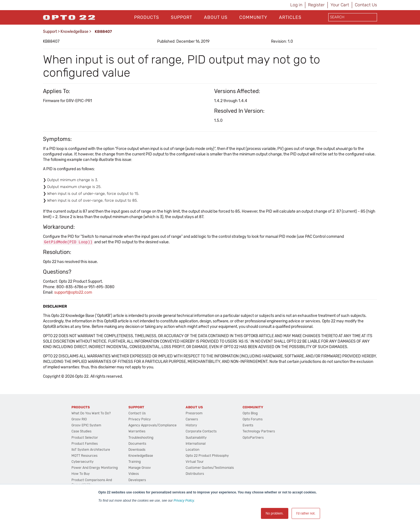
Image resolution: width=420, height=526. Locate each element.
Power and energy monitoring (95, 468)
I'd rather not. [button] (306, 513)
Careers (192, 420)
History (191, 426)
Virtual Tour (195, 462)
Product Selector (85, 438)
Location (192, 450)
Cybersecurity (83, 462)
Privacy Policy (184, 501)
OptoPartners (253, 438)
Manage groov (140, 468)
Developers (137, 480)
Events (248, 426)
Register (316, 5)
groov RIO (79, 420)
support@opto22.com (73, 293)
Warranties (137, 432)
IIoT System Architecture (91, 450)
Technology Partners (259, 432)
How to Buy (81, 474)
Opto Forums (253, 420)
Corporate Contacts (201, 432)
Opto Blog (250, 414)
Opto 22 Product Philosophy (207, 456)
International (196, 444)
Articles (290, 17)
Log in (296, 5)
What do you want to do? (91, 414)
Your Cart (340, 5)
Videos (134, 474)
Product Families (85, 444)
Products (147, 17)
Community (253, 17)
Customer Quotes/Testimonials (210, 468)
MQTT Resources (84, 456)
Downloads (137, 450)
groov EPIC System (86, 426)
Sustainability (196, 438)
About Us (216, 17)
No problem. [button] (274, 513)
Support (182, 17)
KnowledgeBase (74, 32)
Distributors (195, 474)
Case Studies (81, 432)
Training (135, 462)
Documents (137, 444)
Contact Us (366, 5)
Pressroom (194, 414)
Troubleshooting (141, 438)
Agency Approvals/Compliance (153, 426)
